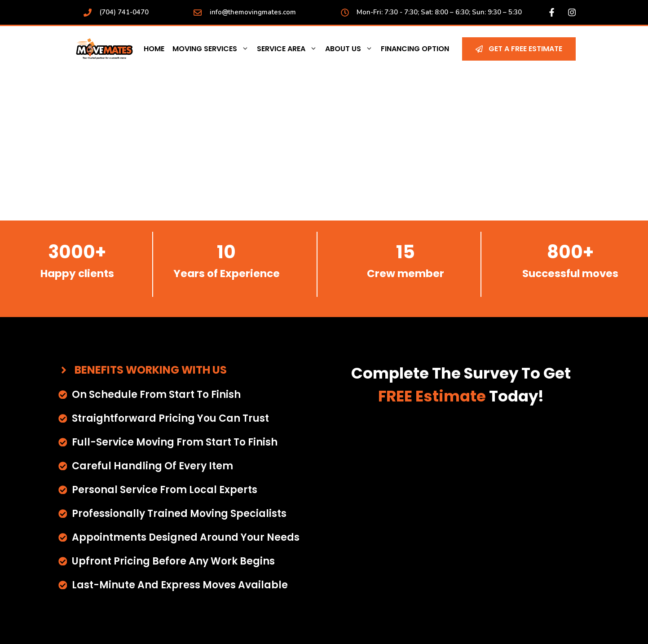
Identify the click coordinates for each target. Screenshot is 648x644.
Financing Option (415, 49)
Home (154, 49)
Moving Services (213, 49)
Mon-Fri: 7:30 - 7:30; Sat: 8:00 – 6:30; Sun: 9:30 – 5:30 (439, 12)
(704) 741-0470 (124, 12)
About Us (351, 49)
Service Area (289, 49)
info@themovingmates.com (253, 12)
